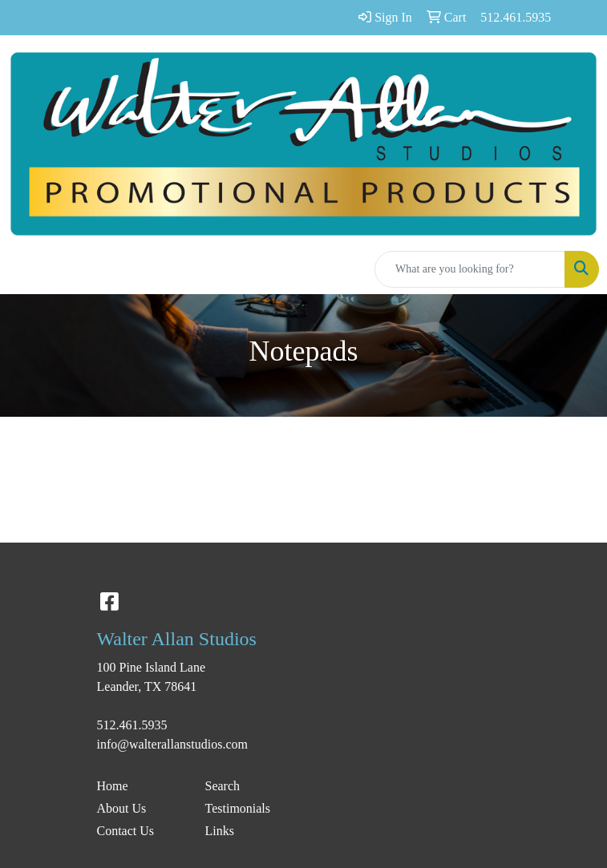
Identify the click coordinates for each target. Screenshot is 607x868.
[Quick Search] (470, 269)
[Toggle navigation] (25, 269)
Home (113, 786)
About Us (122, 808)
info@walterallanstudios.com (172, 744)
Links (220, 831)
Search (223, 786)
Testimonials (238, 808)
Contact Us (126, 831)
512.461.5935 (132, 725)
